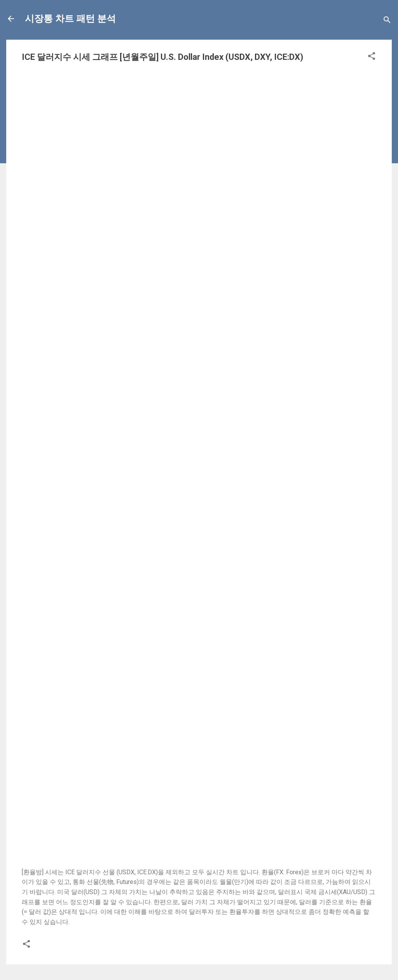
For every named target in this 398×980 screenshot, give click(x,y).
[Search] (387, 21)
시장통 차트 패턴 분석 (70, 19)
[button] (372, 57)
